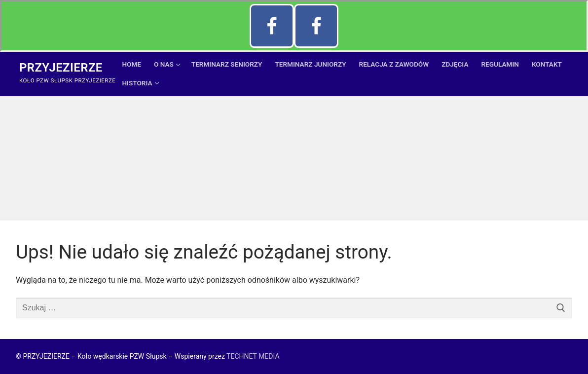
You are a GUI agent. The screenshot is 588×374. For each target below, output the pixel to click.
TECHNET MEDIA (253, 356)
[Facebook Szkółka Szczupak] (272, 26)
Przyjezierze (61, 68)
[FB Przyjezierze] (316, 26)
